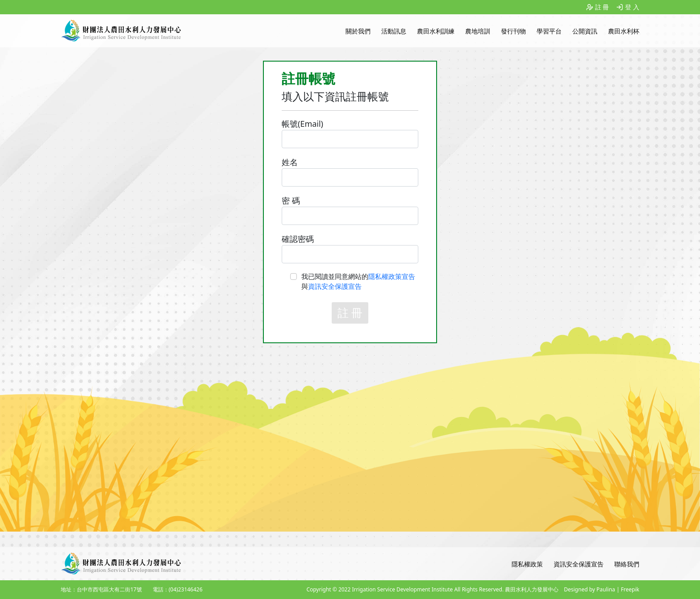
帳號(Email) (302, 124)
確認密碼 (298, 239)
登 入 (632, 7)
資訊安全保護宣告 (335, 286)
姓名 (290, 162)
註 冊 (602, 7)
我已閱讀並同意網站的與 (358, 281)
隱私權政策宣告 (392, 276)
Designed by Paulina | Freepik (602, 589)
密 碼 (291, 200)
